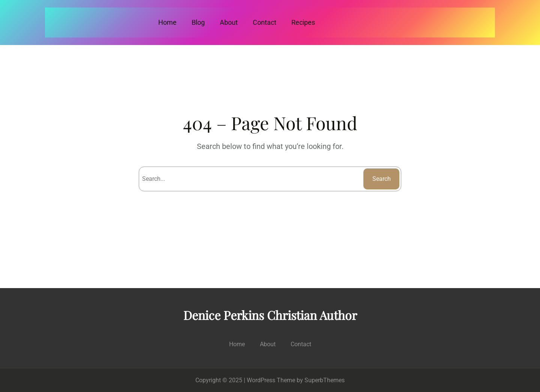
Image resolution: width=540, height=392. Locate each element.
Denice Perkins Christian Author (270, 315)
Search (382, 179)
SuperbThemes (325, 380)
